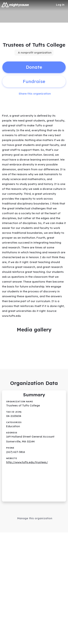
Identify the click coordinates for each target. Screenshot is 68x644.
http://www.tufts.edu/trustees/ (27, 462)
